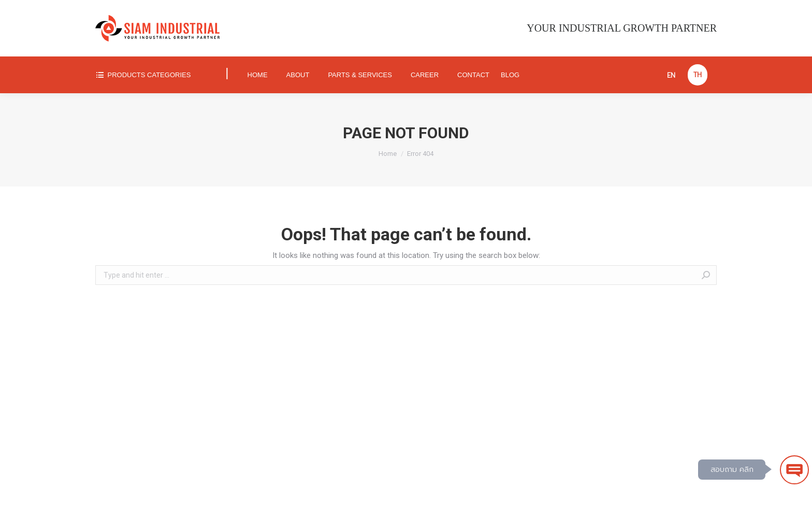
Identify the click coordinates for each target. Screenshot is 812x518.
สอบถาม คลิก (732, 470)
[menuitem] (152, 75)
